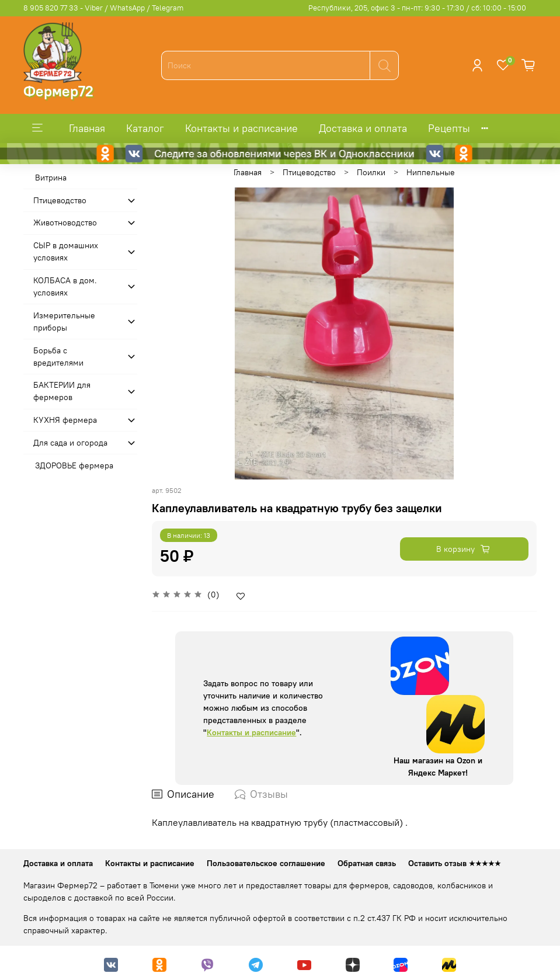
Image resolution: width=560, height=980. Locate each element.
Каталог (145, 128)
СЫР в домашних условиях (66, 251)
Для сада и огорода (70, 443)
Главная (87, 128)
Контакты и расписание (241, 128)
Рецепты (449, 128)
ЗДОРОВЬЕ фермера (74, 465)
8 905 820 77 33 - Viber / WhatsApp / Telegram (103, 8)
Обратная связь (367, 863)
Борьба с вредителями (58, 357)
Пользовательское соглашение (266, 863)
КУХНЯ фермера (65, 420)
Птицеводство (309, 172)
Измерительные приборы (64, 322)
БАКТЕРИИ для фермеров (62, 391)
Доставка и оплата (363, 128)
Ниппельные (431, 172)
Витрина (51, 178)
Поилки (371, 172)
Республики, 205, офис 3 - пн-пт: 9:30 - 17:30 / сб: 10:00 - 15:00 (417, 8)
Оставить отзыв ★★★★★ (455, 863)
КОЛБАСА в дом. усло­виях (65, 286)
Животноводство (65, 223)
